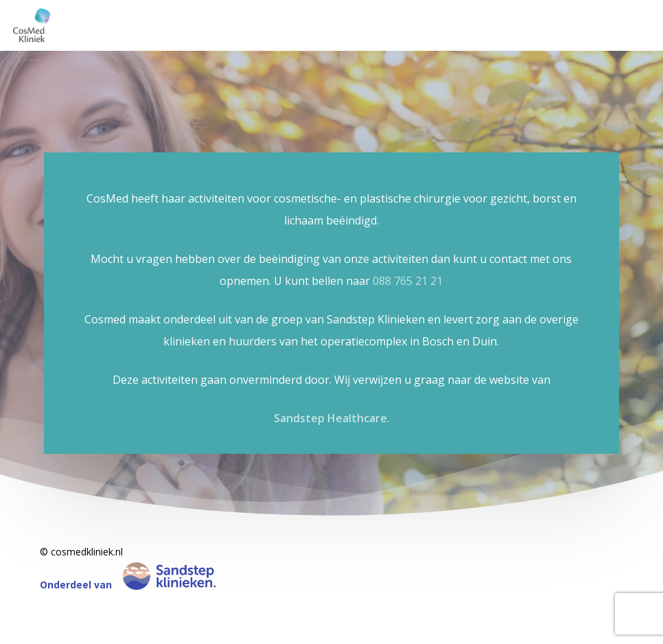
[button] (637, 7)
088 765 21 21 (408, 281)
